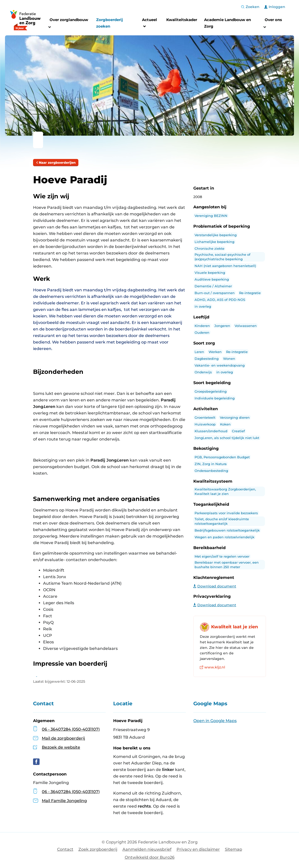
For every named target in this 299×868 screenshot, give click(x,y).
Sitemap (234, 849)
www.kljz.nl (212, 667)
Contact (65, 849)
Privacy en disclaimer (198, 849)
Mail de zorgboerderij (63, 738)
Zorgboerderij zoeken (110, 23)
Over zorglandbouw (69, 20)
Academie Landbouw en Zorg (228, 23)
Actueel (149, 24)
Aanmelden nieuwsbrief (147, 849)
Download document (215, 586)
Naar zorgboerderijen (56, 162)
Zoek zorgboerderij (98, 849)
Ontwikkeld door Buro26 (150, 857)
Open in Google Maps (215, 721)
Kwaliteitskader (182, 20)
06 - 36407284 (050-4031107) (71, 729)
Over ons (273, 20)
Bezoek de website (61, 747)
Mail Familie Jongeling (60, 801)
